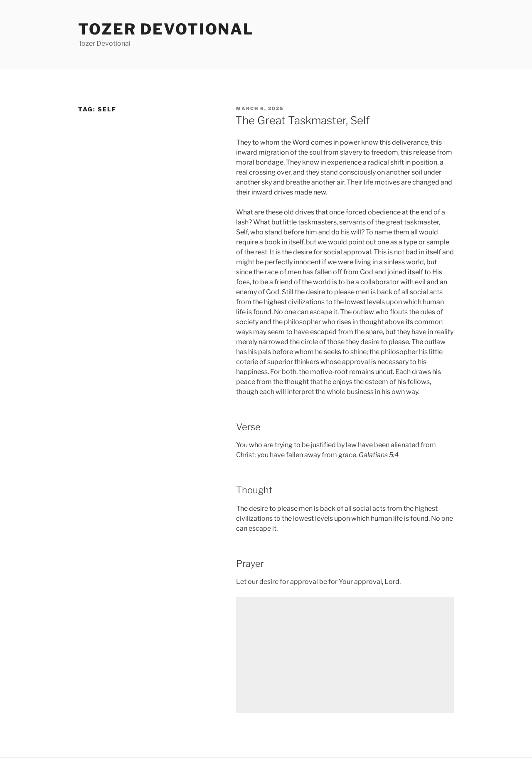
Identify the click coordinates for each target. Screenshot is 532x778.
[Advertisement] (345, 655)
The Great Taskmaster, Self (303, 120)
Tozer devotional (166, 29)
